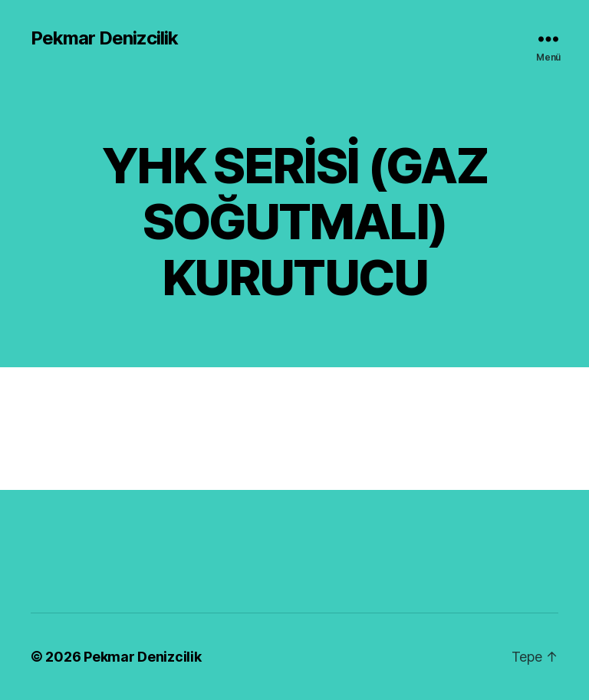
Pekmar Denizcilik (104, 38)
